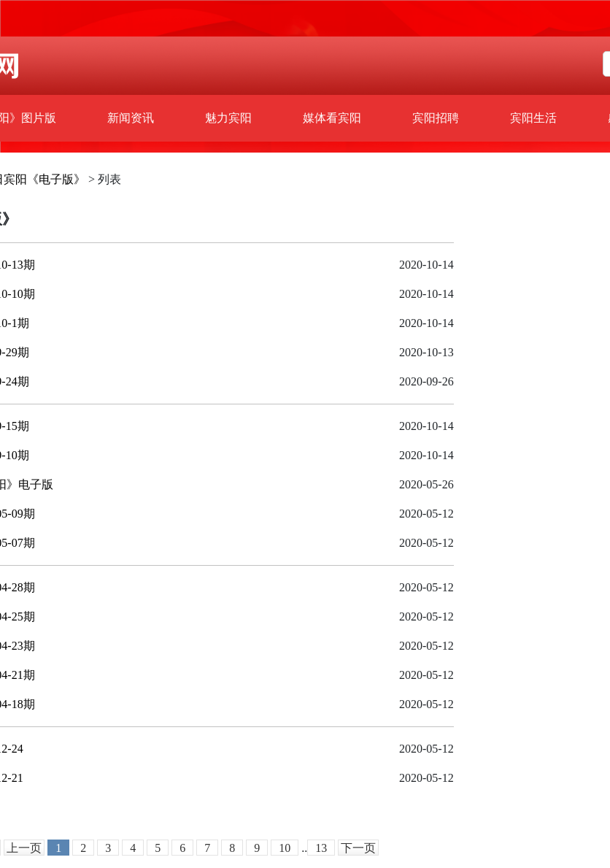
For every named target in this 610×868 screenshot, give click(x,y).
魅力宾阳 (228, 118)
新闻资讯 (131, 118)
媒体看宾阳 (332, 118)
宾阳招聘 (436, 118)
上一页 (24, 848)
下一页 (358, 848)
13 (321, 848)
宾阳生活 (533, 118)
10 (285, 848)
